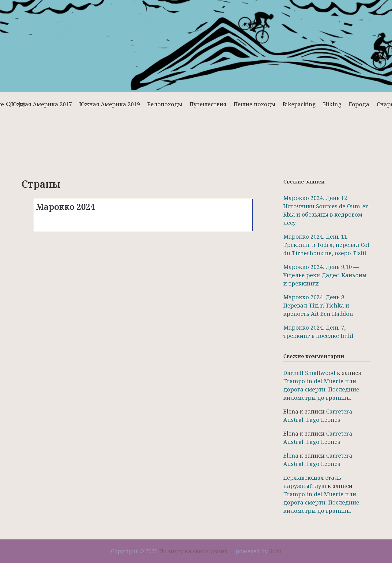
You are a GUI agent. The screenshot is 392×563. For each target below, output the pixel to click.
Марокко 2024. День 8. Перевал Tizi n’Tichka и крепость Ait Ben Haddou (318, 305)
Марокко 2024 (65, 207)
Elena (291, 455)
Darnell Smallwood (309, 373)
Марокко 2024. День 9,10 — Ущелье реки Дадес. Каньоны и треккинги (325, 275)
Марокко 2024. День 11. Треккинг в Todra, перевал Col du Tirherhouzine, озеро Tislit (326, 245)
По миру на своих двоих (193, 551)
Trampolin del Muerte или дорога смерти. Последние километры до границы (321, 389)
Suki (275, 551)
